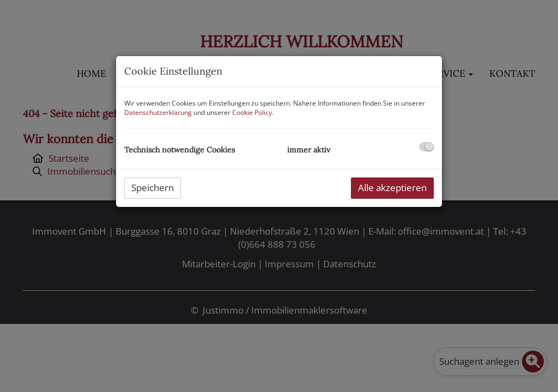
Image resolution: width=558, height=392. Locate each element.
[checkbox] (426, 147)
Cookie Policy (252, 112)
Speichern (153, 188)
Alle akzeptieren (392, 188)
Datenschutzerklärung (158, 112)
